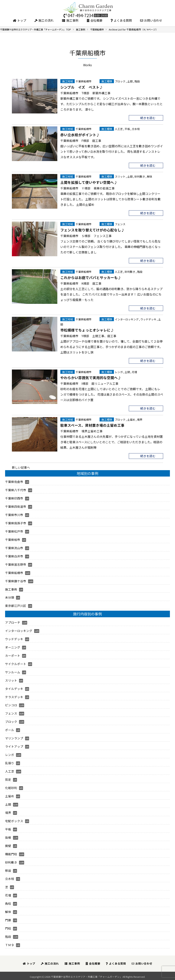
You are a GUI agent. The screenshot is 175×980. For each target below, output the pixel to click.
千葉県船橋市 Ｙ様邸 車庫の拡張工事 (87, 188)
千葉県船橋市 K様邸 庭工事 (81, 284)
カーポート (13, 655)
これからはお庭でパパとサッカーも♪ (91, 278)
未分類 (10, 598)
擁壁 (8, 845)
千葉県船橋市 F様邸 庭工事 (81, 141)
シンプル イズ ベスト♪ (82, 87)
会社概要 (95, 20)
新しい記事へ (21, 468)
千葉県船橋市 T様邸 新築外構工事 (86, 93)
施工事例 (70, 20)
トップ (20, 20)
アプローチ (13, 622)
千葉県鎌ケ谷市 (16, 581)
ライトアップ (14, 746)
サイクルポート (16, 664)
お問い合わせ (151, 20)
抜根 (8, 837)
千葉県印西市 (14, 499)
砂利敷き (140, 177)
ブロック (120, 81)
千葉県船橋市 (84, 81)
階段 (137, 81)
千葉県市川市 (14, 515)
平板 (127, 129)
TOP (38, 29)
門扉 (8, 919)
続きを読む (148, 118)
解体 (150, 177)
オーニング (13, 647)
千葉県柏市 (13, 540)
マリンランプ (14, 738)
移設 (8, 870)
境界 (140, 420)
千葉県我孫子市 (16, 523)
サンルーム (13, 672)
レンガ (119, 372)
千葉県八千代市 (16, 490)
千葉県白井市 (14, 556)
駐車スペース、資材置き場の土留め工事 (92, 426)
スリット (120, 177)
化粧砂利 (11, 787)
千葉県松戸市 (14, 532)
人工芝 (119, 129)
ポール (10, 730)
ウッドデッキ (148, 320)
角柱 (8, 903)
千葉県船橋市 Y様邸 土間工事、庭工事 (88, 336)
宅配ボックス (14, 820)
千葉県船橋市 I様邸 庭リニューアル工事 (89, 384)
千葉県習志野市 (16, 565)
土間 (130, 81)
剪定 (8, 779)
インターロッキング (127, 320)
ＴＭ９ (10, 944)
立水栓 (136, 129)
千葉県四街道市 (16, 507)
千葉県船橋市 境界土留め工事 (81, 432)
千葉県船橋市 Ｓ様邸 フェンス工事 (86, 236)
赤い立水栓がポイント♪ (80, 135)
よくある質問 (121, 20)
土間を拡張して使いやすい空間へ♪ (89, 182)
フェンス (120, 224)
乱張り (10, 763)
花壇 (134, 372)
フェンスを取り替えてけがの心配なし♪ (92, 230)
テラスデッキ (14, 697)
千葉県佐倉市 (14, 482)
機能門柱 (11, 853)
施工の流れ (44, 20)
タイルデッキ (14, 688)
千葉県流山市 (14, 548)
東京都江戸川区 (16, 606)
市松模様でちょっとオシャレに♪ (87, 330)
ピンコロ (11, 705)
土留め (131, 420)
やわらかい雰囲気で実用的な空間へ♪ (91, 378)
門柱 (8, 927)
